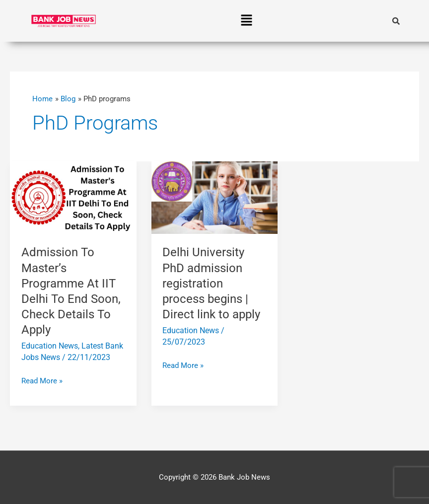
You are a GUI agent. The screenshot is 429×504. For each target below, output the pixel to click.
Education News (50, 346)
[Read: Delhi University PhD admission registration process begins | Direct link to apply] (215, 197)
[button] (247, 21)
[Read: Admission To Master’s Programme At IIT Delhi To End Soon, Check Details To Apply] (73, 197)
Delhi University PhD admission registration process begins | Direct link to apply (211, 283)
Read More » (42, 380)
